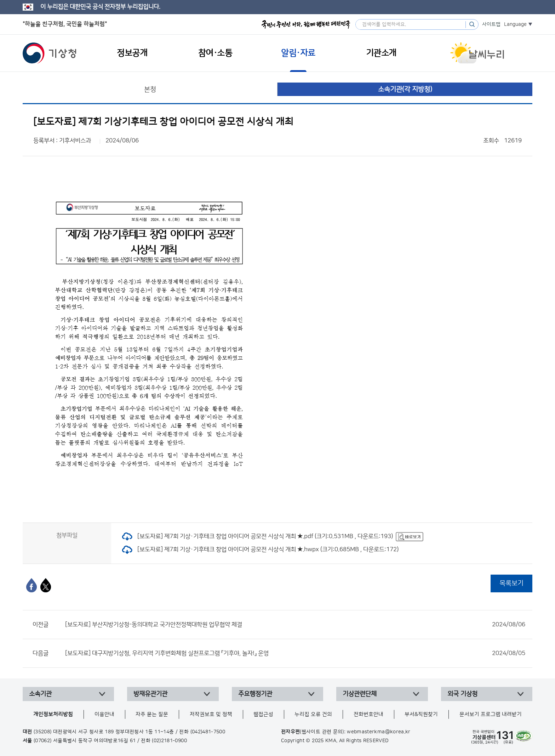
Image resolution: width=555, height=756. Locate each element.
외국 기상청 (462, 694)
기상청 (50, 53)
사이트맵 (491, 24)
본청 (150, 89)
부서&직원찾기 (421, 714)
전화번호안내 (368, 714)
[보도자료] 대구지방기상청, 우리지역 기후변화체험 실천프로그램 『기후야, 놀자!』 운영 (295, 653)
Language (515, 24)
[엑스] (46, 585)
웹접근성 (263, 714)
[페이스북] (32, 585)
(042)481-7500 (208, 732)
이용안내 (104, 714)
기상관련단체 (360, 694)
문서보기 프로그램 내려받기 (491, 714)
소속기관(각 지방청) (405, 89)
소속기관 (40, 694)
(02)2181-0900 (169, 741)
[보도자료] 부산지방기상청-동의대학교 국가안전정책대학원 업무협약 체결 (295, 625)
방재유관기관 (150, 694)
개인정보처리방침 (53, 714)
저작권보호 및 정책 (211, 714)
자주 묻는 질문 (152, 714)
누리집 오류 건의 (313, 714)
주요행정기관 (255, 694)
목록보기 (511, 583)
